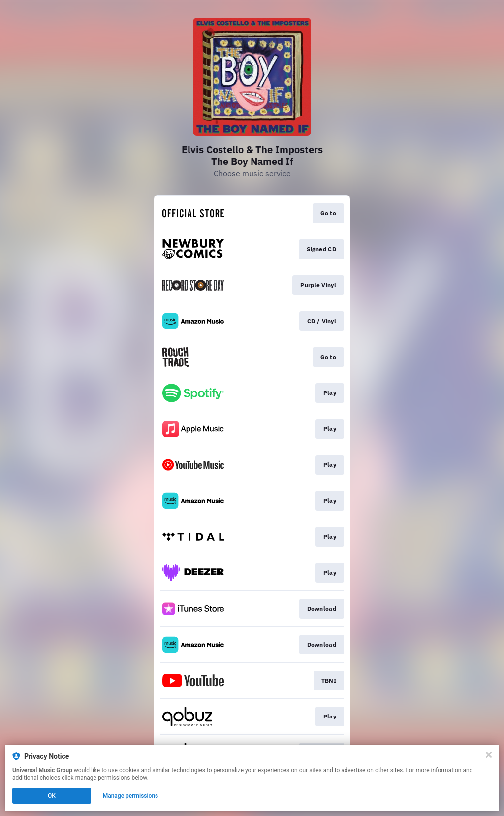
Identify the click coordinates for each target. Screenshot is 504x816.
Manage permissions (131, 796)
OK (52, 796)
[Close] (489, 755)
